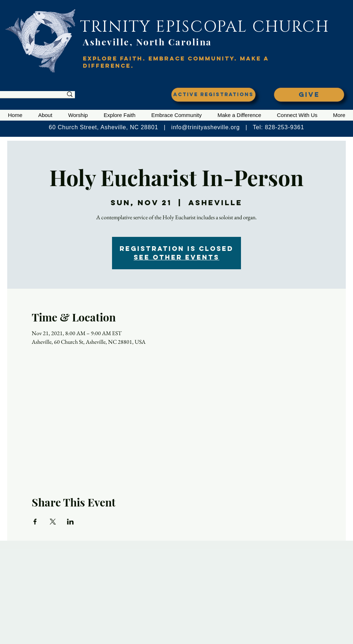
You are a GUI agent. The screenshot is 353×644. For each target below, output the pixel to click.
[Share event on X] (53, 522)
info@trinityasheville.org (206, 127)
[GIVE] (309, 95)
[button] (45, 115)
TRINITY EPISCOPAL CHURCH (205, 27)
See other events (176, 257)
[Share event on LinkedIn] (70, 522)
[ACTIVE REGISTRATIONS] (213, 95)
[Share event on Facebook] (35, 522)
